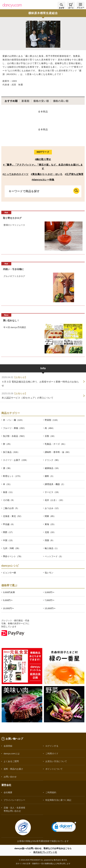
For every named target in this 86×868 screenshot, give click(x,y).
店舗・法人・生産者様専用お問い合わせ (14, 809)
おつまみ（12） (52, 508)
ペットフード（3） (54, 556)
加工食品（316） (11, 452)
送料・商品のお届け (13, 769)
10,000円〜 (8, 608)
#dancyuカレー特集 (43, 180)
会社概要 (8, 792)
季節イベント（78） (13, 556)
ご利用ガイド (52, 754)
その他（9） (9, 500)
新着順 (25, 101)
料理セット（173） (12, 476)
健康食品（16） (52, 468)
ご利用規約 (51, 792)
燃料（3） (50, 476)
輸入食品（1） (52, 548)
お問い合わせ (10, 777)
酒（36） (7, 468)
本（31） (7, 484)
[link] (64, 828)
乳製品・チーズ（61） (56, 444)
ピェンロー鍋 (9, 573)
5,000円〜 (8, 600)
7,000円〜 (50, 600)
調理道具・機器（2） (55, 484)
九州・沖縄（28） (12, 548)
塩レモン (49, 573)
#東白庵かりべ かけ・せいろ (47, 174)
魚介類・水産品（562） (14, 436)
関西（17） (8, 532)
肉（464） (50, 428)
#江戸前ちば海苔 (74, 174)
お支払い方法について (56, 761)
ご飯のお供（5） (11, 508)
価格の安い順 (41, 101)
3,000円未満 (9, 592)
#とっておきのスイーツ (16, 174)
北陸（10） (50, 532)
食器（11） (8, 492)
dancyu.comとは (12, 754)
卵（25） (7, 444)
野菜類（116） (52, 420)
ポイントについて (54, 769)
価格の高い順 (61, 101)
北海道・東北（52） (13, 516)
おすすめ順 (11, 101)
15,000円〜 (50, 608)
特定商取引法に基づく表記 (58, 800)
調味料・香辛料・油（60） (58, 452)
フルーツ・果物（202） (14, 428)
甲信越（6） (9, 524)
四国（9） (50, 540)
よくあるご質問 (11, 761)
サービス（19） (52, 492)
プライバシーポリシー (14, 800)
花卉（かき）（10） (55, 500)
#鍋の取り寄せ (43, 159)
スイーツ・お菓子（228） (16, 460)
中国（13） (8, 540)
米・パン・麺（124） (13, 420)
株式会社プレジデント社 (45, 852)
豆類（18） (50, 436)
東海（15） (50, 524)
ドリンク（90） (52, 460)
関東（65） (50, 516)
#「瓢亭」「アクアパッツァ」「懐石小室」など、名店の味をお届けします (43, 167)
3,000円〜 (50, 592)
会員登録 (8, 746)
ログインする (52, 746)
